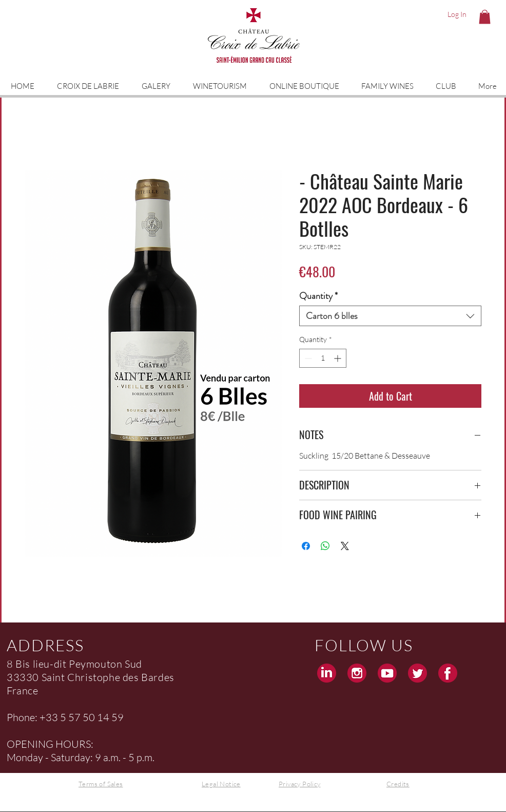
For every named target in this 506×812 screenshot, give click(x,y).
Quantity (318, 296)
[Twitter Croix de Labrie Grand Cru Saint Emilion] (417, 673)
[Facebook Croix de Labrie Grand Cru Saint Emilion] (448, 673)
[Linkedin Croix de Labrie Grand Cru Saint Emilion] (327, 673)
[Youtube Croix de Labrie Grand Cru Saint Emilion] (387, 673)
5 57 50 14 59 (92, 717)
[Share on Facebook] (306, 546)
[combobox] (390, 316)
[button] (485, 17)
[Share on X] (345, 546)
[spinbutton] (323, 358)
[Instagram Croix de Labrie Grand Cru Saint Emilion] (357, 673)
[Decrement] (307, 358)
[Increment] (338, 358)
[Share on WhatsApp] (325, 546)
